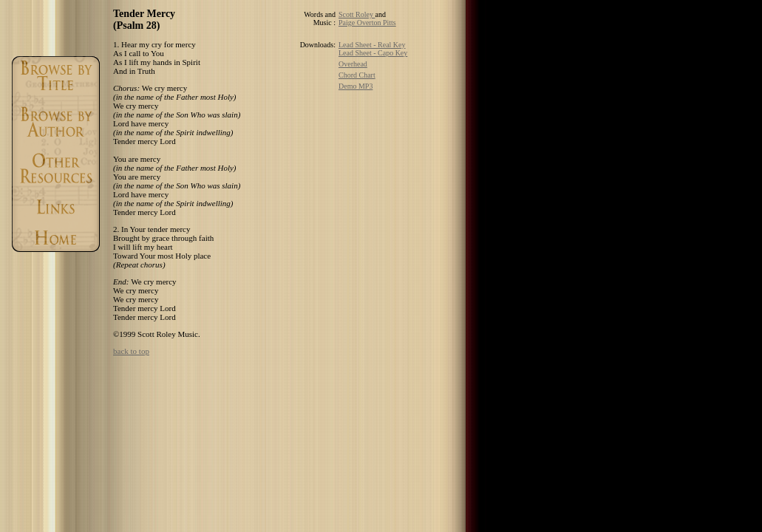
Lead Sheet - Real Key (372, 45)
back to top (131, 351)
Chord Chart (357, 75)
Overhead (353, 64)
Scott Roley (357, 14)
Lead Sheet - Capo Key (373, 53)
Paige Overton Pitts (367, 23)
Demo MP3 (356, 86)
